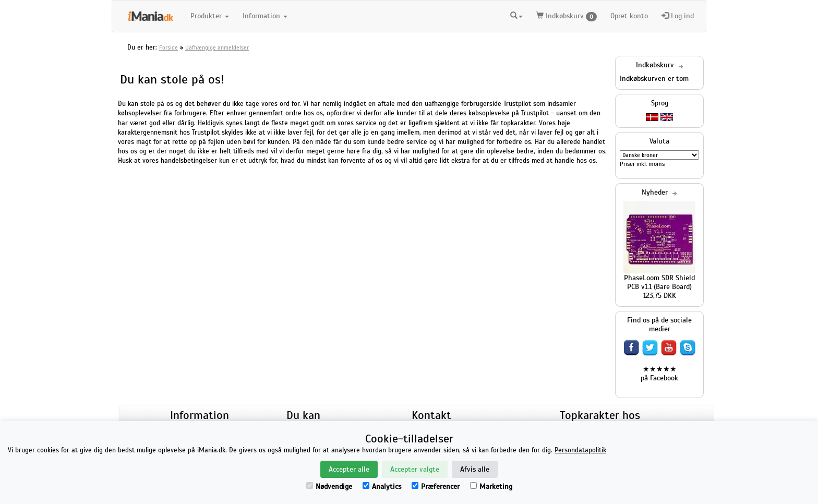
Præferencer (436, 487)
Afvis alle (475, 469)
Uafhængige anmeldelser (217, 47)
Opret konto (629, 16)
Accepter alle (349, 469)
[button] (516, 15)
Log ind (678, 16)
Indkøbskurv (567, 16)
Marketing (491, 487)
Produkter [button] (210, 16)
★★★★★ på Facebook (659, 374)
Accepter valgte (415, 469)
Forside (169, 47)
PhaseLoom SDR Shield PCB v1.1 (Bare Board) (659, 282)
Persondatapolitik (580, 450)
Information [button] (265, 16)
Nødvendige (329, 487)
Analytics (382, 487)
